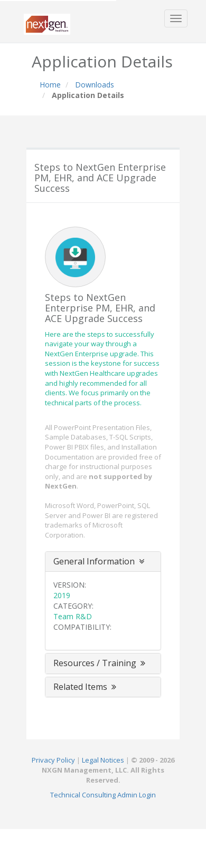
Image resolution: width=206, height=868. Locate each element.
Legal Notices (103, 760)
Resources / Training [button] (100, 663)
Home (50, 85)
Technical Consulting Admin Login (103, 795)
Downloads (95, 85)
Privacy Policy (53, 760)
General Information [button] (99, 561)
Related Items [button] (86, 687)
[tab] (103, 562)
